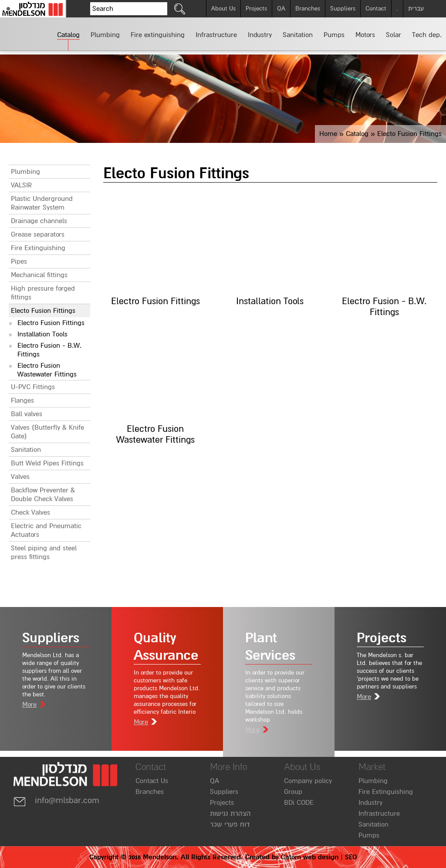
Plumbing (25, 172)
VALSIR (21, 185)
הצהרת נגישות (230, 814)
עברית (416, 8)
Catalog (357, 134)
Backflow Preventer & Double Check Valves (43, 495)
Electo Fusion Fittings (43, 311)
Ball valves (27, 414)
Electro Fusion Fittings (51, 323)
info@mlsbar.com (56, 800)
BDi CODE (299, 803)
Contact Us (152, 781)
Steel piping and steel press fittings (44, 553)
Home (328, 134)
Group (293, 792)
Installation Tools (42, 334)
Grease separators (38, 234)
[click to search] (180, 9)
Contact (376, 8)
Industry (370, 803)
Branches (308, 8)
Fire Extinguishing (38, 248)
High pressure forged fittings (43, 293)
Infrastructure (379, 814)
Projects (256, 8)
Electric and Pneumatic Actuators (46, 530)
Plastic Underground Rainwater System (42, 203)
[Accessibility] (8, 9)
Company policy (308, 781)
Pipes (19, 261)
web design (321, 857)
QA (281, 8)
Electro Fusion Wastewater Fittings (47, 370)
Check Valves (30, 512)
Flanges (22, 400)
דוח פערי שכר (230, 824)
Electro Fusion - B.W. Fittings (49, 350)
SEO (351, 857)
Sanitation (26, 450)
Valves (20, 477)
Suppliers (343, 8)
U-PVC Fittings (33, 387)
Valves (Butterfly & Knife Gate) (47, 432)
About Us (223, 8)
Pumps (369, 835)
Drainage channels (39, 221)
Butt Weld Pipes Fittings (47, 463)
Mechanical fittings (39, 275)
